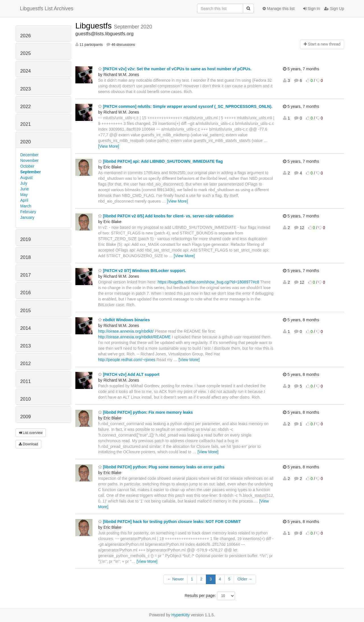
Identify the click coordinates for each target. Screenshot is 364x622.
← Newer (175, 579)
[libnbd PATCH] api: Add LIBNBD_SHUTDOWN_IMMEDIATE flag (161, 161)
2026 (25, 36)
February (28, 212)
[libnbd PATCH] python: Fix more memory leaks (145, 412)
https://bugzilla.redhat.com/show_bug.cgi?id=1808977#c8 (208, 282)
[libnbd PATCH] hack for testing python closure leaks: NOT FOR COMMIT (169, 522)
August (26, 178)
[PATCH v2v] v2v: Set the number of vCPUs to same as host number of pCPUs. (175, 69)
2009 (25, 417)
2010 (25, 399)
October (27, 166)
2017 (25, 275)
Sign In (312, 9)
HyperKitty (181, 615)
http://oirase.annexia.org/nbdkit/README (134, 337)
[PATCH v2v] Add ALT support (129, 374)
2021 (25, 124)
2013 (25, 346)
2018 (25, 257)
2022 (25, 107)
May (24, 195)
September (30, 172)
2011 (25, 381)
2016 (25, 293)
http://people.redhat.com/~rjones (127, 360)
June (24, 189)
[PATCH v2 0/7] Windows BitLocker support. (142, 271)
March (26, 206)
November (29, 160)
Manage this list (279, 9)
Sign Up (334, 9)
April (24, 200)
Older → (245, 579)
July (24, 183)
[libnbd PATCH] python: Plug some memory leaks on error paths (161, 467)
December (29, 155)
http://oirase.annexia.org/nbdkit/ (126, 331)
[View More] (109, 146)
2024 (25, 71)
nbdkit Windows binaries (124, 320)
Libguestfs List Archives (47, 9)
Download (28, 444)
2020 (25, 142)
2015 (25, 311)
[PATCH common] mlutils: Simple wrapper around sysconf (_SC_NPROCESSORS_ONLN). (185, 106)
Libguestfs (95, 26)
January (27, 217)
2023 (25, 89)
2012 (25, 363)
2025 (25, 53)
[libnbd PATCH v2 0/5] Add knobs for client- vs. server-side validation (166, 216)
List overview (31, 433)
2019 (25, 239)
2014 (25, 328)
